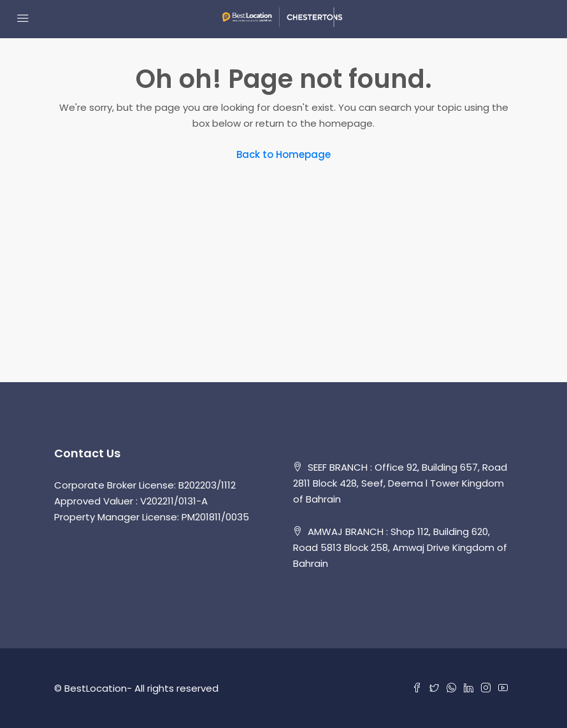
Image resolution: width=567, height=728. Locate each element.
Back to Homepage (283, 154)
